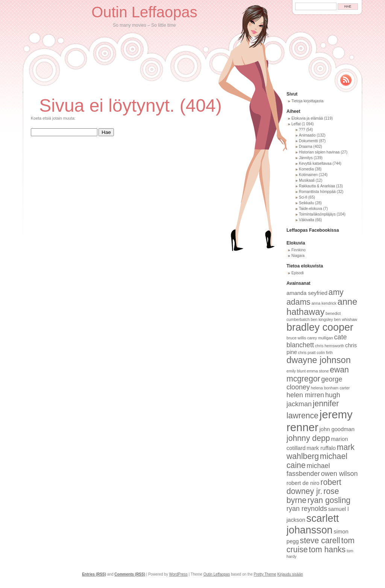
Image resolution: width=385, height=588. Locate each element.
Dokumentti (308, 141)
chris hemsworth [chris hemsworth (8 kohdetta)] (330, 346)
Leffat (296, 124)
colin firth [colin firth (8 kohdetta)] (325, 352)
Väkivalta (307, 220)
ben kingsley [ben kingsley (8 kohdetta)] (322, 319)
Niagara (298, 256)
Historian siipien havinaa (319, 152)
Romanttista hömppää (317, 192)
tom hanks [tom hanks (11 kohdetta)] (327, 549)
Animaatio (307, 135)
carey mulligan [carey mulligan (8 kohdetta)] (320, 338)
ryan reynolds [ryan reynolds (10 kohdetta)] (307, 509)
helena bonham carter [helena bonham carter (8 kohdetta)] (330, 388)
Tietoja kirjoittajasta (307, 101)
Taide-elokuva (311, 209)
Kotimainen (308, 175)
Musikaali (307, 180)
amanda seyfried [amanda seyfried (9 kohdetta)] (307, 293)
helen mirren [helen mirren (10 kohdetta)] (305, 395)
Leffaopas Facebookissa (313, 230)
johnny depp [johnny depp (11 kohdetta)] (308, 438)
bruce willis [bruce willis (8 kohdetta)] (296, 338)
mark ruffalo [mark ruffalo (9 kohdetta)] (321, 448)
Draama (306, 147)
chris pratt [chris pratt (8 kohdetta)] (307, 352)
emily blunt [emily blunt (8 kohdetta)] (296, 371)
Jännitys (306, 158)
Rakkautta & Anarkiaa (317, 186)
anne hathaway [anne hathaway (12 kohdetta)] (322, 307)
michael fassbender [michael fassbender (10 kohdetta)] (308, 470)
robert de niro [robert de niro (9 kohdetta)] (303, 483)
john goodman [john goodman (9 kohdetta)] (337, 429)
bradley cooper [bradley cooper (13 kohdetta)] (320, 327)
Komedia (306, 169)
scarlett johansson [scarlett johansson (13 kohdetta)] (313, 524)
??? (302, 130)
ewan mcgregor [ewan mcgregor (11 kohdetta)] (318, 374)
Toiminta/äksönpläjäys (317, 214)
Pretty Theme (265, 574)
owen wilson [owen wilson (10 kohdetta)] (340, 474)
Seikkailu (306, 203)
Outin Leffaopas (144, 12)
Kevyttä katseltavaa (315, 163)
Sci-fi (303, 197)
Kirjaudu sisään (290, 574)
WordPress (178, 574)
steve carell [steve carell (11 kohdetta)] (320, 540)
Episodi (298, 273)
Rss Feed (346, 80)
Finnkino (299, 250)
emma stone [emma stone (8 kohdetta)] (318, 371)
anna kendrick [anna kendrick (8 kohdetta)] (324, 303)
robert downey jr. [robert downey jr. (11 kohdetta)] (314, 487)
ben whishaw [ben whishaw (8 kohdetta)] (346, 319)
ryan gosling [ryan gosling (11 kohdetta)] (329, 500)
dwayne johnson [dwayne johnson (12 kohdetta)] (319, 360)
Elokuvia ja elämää (307, 118)
